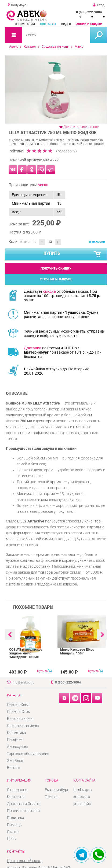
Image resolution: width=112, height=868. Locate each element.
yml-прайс (82, 804)
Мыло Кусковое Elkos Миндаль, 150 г (77, 651)
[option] (56, 90)
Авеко (14, 47)
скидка (50, 291)
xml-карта (82, 797)
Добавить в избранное (81, 127)
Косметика (17, 733)
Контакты (48, 24)
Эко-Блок (15, 761)
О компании (25, 24)
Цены (12, 839)
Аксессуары (17, 747)
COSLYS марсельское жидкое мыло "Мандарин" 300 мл (26, 653)
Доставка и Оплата (24, 804)
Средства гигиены (55, 47)
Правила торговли (23, 811)
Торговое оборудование (28, 754)
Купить (73, 254)
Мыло (79, 47)
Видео (66, 24)
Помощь (14, 825)
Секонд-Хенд (18, 705)
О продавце (17, 790)
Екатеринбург (57, 790)
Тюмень (52, 797)
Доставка (33, 348)
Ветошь (14, 768)
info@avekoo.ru (23, 682)
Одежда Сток (18, 712)
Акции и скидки (89, 24)
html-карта (83, 790)
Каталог (30, 47)
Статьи (13, 832)
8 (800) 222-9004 (89, 12)
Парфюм (15, 740)
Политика (16, 818)
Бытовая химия (21, 719)
